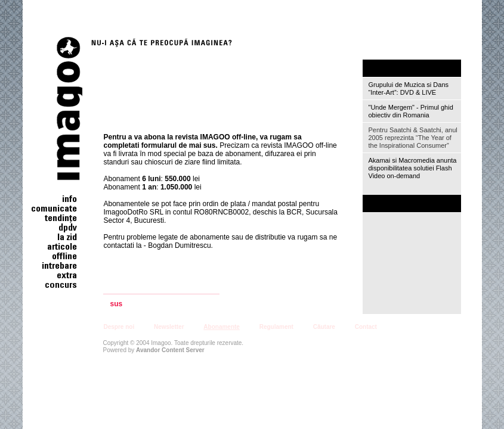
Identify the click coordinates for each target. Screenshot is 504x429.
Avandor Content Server (170, 350)
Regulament (276, 327)
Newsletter (169, 327)
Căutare (324, 327)
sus (117, 304)
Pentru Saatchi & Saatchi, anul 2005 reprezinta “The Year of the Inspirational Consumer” (413, 138)
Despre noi (119, 327)
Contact (366, 327)
